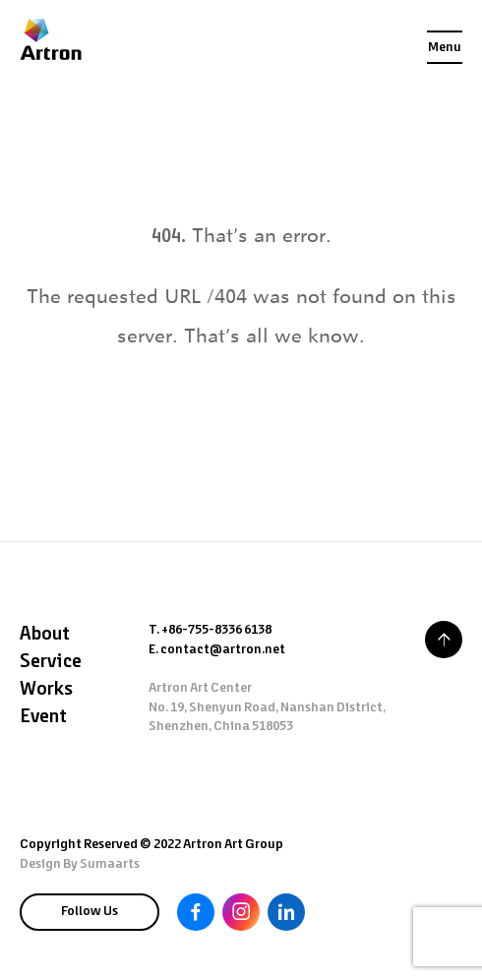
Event (43, 717)
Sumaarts (110, 864)
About (45, 635)
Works (46, 690)
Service (51, 662)
